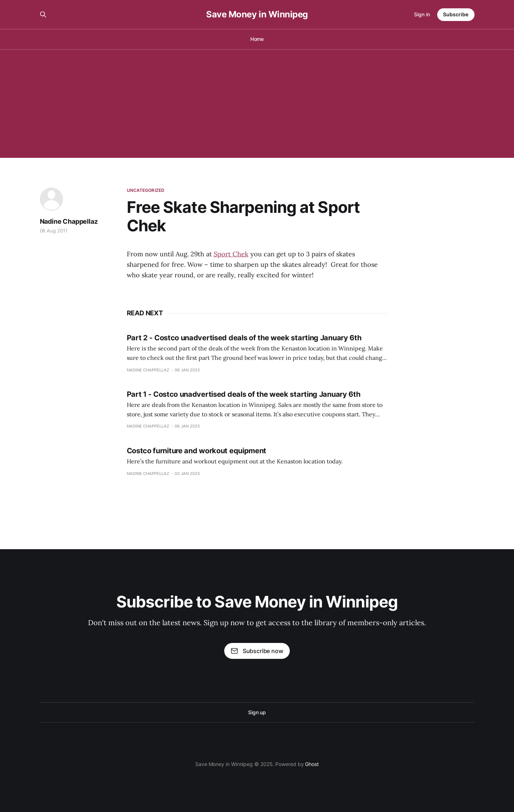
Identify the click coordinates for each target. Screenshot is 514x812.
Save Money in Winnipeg (257, 14)
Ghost (312, 764)
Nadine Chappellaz (69, 221)
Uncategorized (146, 190)
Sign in (422, 14)
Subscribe (456, 14)
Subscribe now (257, 651)
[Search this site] (43, 14)
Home (257, 39)
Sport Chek (231, 254)
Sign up (257, 712)
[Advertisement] (257, 104)
